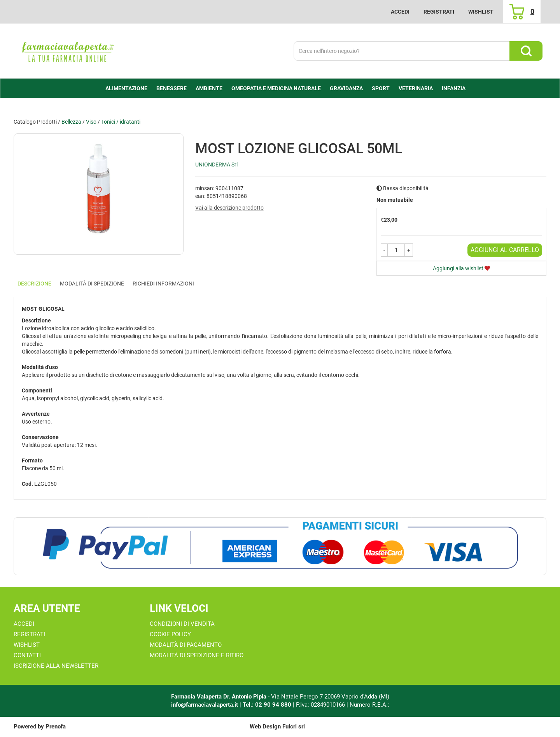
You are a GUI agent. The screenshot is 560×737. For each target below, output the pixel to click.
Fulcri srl (294, 726)
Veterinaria (416, 88)
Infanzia (454, 88)
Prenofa (56, 726)
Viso (91, 122)
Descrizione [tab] (34, 284)
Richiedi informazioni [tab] (163, 284)
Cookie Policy (170, 634)
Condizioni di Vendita (182, 624)
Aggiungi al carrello (505, 250)
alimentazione (126, 88)
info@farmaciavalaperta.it (205, 705)
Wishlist (481, 12)
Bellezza (71, 122)
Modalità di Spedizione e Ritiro (197, 655)
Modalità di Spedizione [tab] (92, 284)
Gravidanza (346, 88)
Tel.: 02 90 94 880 (268, 705)
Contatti (27, 655)
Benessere (171, 88)
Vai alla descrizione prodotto (229, 208)
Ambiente (209, 88)
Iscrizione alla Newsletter (56, 666)
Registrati (439, 12)
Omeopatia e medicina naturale (276, 88)
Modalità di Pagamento (186, 645)
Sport (381, 88)
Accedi (400, 12)
